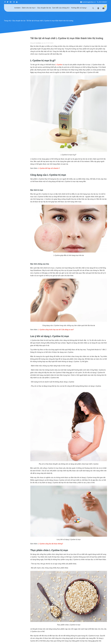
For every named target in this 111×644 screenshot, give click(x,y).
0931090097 (103, 2)
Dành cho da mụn (29, 8)
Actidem (17, 8)
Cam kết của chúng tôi (61, 8)
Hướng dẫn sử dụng (79, 8)
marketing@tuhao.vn (89, 2)
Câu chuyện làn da (44, 8)
